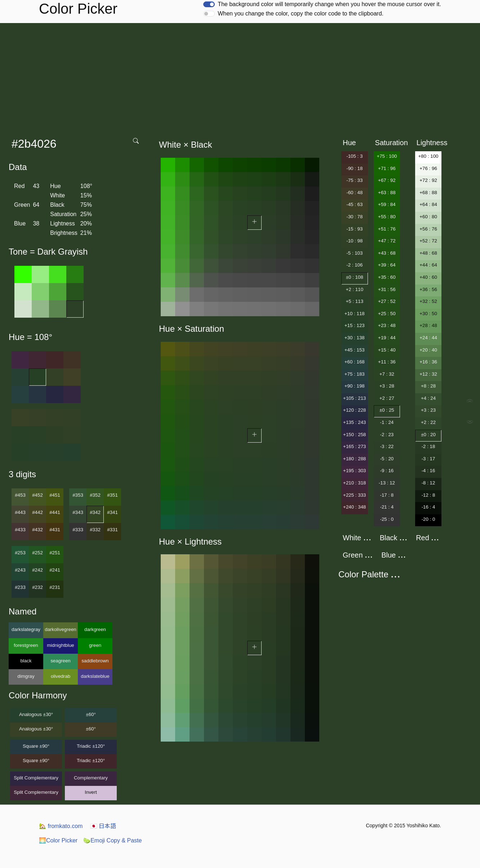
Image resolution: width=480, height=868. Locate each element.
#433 (20, 530)
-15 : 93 (354, 229)
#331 (112, 530)
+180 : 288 (354, 459)
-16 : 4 (428, 507)
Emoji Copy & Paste (112, 840)
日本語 (103, 826)
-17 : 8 (387, 495)
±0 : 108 (355, 277)
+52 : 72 (428, 241)
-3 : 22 (387, 446)
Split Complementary (36, 778)
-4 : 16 (428, 471)
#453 (20, 495)
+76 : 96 (428, 168)
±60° (91, 714)
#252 (37, 553)
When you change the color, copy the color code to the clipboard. (301, 14)
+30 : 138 (355, 338)
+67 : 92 (387, 180)
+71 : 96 (387, 168)
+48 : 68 (428, 253)
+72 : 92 (428, 180)
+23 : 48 (387, 325)
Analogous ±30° (36, 714)
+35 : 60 (387, 277)
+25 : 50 (387, 314)
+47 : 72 (387, 241)
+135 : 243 (354, 422)
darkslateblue (95, 676)
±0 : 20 (428, 435)
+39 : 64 (387, 265)
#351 (112, 495)
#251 (55, 553)
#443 (20, 512)
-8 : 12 (428, 483)
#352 (95, 495)
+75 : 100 (387, 156)
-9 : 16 (387, 471)
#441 (55, 512)
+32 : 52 (428, 301)
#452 (37, 495)
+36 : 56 (428, 289)
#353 (78, 495)
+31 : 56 (387, 289)
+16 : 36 (428, 362)
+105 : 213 (354, 398)
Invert (91, 792)
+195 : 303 (354, 471)
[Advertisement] (240, 77)
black (26, 661)
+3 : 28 (387, 386)
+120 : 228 (354, 410)
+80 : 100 (428, 156)
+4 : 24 (428, 398)
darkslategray (26, 629)
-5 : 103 (354, 253)
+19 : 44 (387, 338)
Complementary (91, 778)
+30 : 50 (428, 314)
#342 (95, 512)
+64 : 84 (428, 204)
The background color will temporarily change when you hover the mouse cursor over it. (329, 4)
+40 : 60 (428, 277)
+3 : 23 (428, 410)
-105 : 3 (354, 156)
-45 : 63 (354, 204)
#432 (37, 530)
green (95, 645)
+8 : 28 (428, 386)
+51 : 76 (387, 229)
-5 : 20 (387, 459)
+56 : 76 (428, 229)
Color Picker (58, 840)
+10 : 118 (355, 314)
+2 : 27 (387, 398)
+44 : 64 (428, 265)
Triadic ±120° (91, 746)
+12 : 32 (428, 374)
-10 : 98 (354, 241)
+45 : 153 (355, 350)
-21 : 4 (387, 507)
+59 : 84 (387, 204)
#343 (78, 512)
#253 (20, 553)
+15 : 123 (355, 325)
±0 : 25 (387, 410)
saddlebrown (95, 661)
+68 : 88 (428, 193)
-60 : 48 (354, 193)
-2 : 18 (428, 446)
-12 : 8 (428, 495)
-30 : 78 (354, 217)
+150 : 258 (354, 435)
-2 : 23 (387, 435)
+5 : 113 (355, 301)
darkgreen (95, 629)
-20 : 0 (428, 519)
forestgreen (26, 645)
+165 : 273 (354, 446)
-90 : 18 (354, 168)
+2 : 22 (428, 422)
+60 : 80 (428, 217)
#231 (55, 587)
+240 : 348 (354, 507)
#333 (78, 530)
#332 (95, 530)
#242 (37, 570)
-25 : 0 (387, 519)
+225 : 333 (354, 495)
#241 (55, 570)
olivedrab (61, 676)
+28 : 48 (428, 325)
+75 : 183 (355, 374)
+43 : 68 (387, 253)
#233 (20, 587)
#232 (37, 587)
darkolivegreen (60, 629)
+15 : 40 (387, 350)
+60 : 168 (355, 362)
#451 (55, 495)
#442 (37, 512)
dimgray (26, 676)
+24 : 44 (428, 338)
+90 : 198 (355, 386)
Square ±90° (36, 746)
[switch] (209, 4)
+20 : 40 (428, 350)
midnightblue (61, 645)
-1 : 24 (387, 422)
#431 (55, 530)
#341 (112, 512)
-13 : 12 (387, 483)
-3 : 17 (428, 459)
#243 (20, 570)
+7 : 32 (387, 374)
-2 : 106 (354, 265)
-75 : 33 (354, 180)
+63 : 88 (387, 193)
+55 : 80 (387, 217)
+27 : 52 (387, 301)
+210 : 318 (354, 483)
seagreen (61, 661)
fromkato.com (61, 826)
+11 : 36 (387, 362)
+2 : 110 (355, 289)
